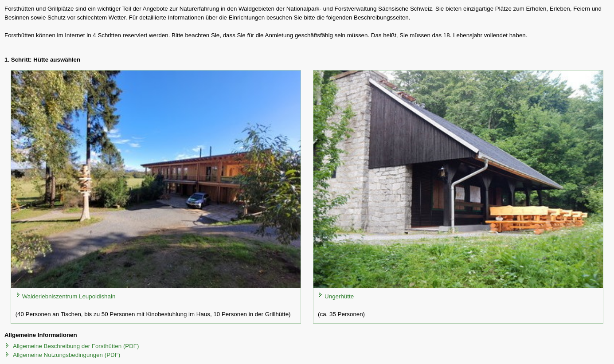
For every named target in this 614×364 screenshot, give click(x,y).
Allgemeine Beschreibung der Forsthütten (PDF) (76, 346)
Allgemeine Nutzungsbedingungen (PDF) (66, 355)
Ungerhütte (339, 296)
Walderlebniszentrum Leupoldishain (69, 296)
